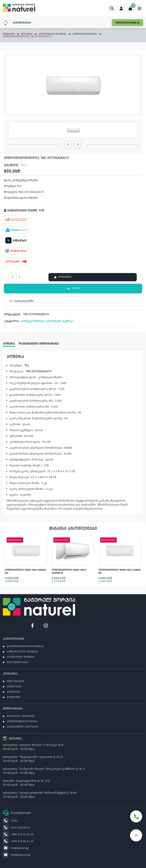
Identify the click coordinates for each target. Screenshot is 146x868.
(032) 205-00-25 (16, 828)
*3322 (10, 821)
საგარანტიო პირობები (22, 727)
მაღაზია (27, 34)
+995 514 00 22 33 (18, 841)
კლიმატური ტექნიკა (53, 34)
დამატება (65, 277)
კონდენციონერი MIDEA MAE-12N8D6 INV (119, 572)
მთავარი (9, 34)
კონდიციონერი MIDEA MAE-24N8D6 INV (25, 572)
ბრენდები (13, 692)
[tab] (11, 343)
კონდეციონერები (85, 34)
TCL (23, 165)
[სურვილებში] (73, 301)
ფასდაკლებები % (127, 23)
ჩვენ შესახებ (15, 681)
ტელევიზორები (17, 662)
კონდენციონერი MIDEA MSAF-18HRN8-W (69, 572)
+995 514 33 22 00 (18, 835)
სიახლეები (14, 687)
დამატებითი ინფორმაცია (39, 344)
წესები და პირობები (21, 716)
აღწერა (9, 344)
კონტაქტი (13, 697)
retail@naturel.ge (17, 855)
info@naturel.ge (16, 848)
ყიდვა (73, 289)
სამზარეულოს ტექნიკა (22, 652)
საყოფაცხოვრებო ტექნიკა (25, 646)
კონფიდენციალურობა (22, 722)
